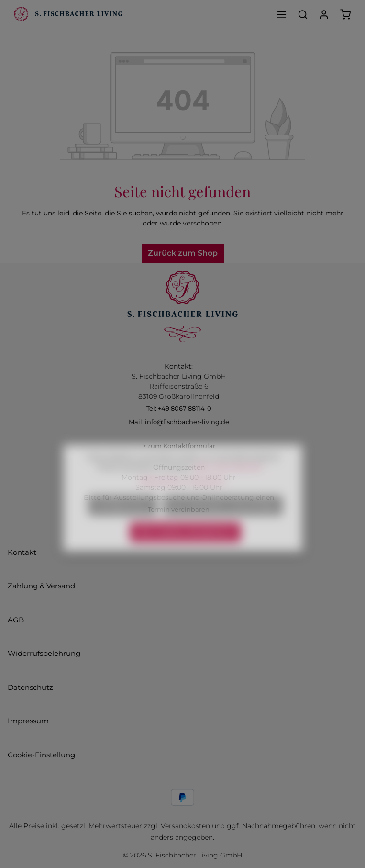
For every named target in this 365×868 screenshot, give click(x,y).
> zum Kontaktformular (179, 446)
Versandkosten (185, 826)
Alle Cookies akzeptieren (185, 546)
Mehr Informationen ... (231, 481)
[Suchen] (303, 14)
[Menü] (282, 14)
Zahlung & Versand (41, 586)
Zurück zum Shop (183, 253)
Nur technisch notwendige (223, 519)
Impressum (28, 721)
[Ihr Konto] (324, 14)
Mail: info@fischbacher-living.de (179, 422)
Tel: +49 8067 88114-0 (179, 408)
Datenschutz (30, 687)
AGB (16, 620)
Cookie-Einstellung (41, 755)
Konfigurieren (122, 519)
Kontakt (22, 552)
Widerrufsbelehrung (44, 653)
